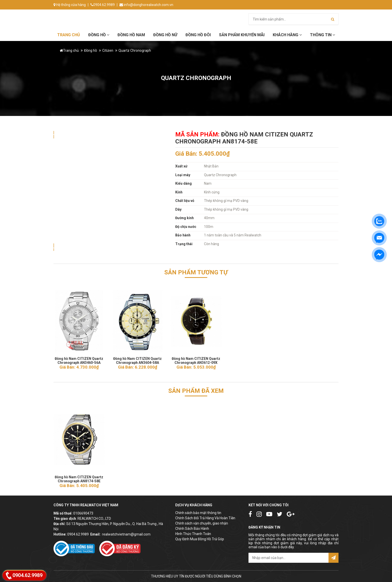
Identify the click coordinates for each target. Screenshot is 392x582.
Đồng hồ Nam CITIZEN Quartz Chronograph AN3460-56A (79, 359)
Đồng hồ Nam (131, 35)
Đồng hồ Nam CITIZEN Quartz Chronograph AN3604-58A (137, 359)
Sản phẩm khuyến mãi (242, 35)
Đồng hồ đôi (198, 35)
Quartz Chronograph (135, 50)
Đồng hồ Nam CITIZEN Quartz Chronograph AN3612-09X (196, 359)
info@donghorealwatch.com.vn (146, 5)
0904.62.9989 (103, 5)
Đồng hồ (99, 35)
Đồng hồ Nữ (165, 35)
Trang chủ (69, 35)
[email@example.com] (288, 558)
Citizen (108, 50)
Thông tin (322, 35)
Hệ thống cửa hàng (70, 5)
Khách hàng (287, 35)
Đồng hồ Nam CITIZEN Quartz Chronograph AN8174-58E (79, 478)
